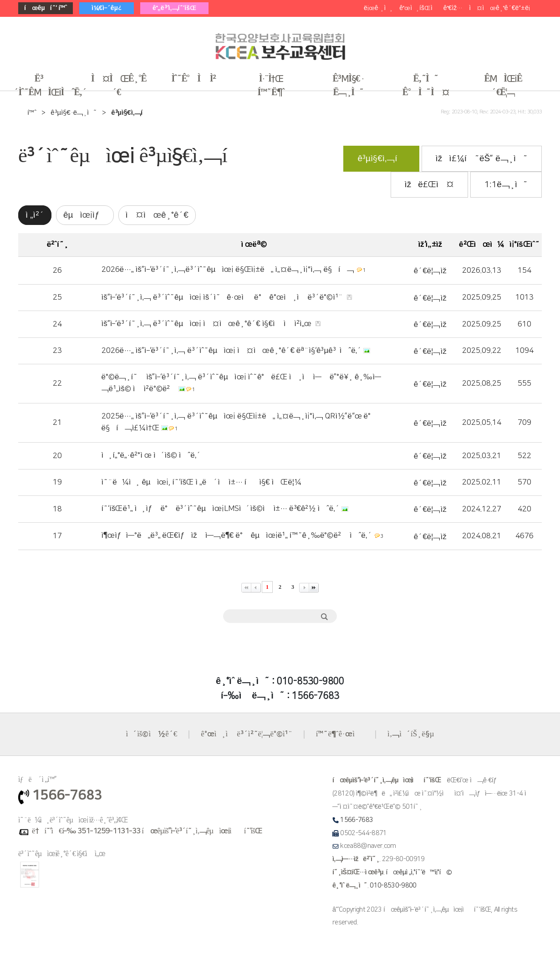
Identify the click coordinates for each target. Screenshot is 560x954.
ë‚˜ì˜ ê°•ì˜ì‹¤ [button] (426, 86)
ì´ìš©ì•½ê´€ (151, 734)
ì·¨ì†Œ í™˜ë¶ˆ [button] (271, 86)
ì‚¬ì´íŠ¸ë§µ (411, 734)
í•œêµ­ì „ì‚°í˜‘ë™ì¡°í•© (419, 872)
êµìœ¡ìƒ (85, 215)
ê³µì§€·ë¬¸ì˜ (74, 113)
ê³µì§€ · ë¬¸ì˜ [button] (348, 86)
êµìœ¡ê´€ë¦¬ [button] (503, 86)
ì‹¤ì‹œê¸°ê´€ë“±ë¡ (501, 8)
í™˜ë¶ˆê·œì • (340, 734)
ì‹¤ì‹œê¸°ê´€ (157, 215)
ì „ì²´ (35, 215)
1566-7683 (356, 820)
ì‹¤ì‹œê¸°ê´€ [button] (119, 86)
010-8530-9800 (393, 886)
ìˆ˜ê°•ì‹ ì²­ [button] (194, 79)
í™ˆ (32, 113)
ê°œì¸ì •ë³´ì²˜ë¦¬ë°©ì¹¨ (246, 734)
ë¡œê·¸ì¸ (378, 8)
